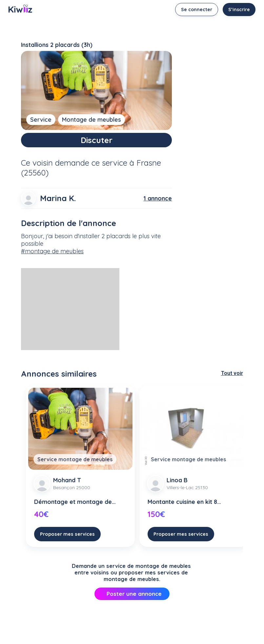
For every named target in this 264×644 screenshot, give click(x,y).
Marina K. (58, 198)
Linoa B (177, 480)
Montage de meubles (91, 120)
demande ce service (91, 163)
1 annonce (158, 198)
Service (41, 120)
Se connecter (197, 10)
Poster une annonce (132, 594)
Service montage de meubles (75, 459)
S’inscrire (239, 10)
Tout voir (232, 373)
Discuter (97, 140)
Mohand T (67, 480)
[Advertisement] (70, 309)
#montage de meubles (52, 251)
